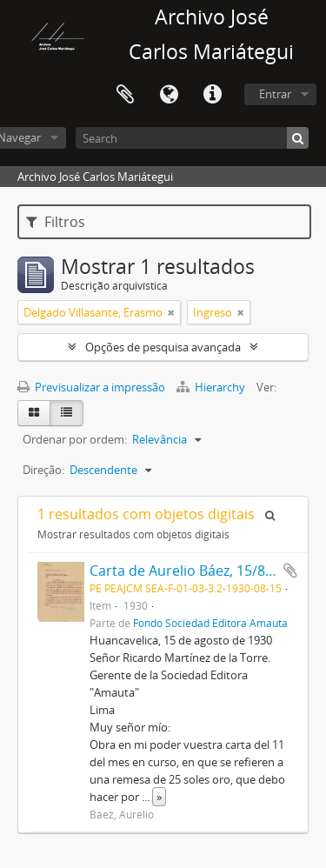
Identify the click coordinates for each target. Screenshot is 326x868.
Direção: (43, 470)
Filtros (56, 222)
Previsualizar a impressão (91, 387)
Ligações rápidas (212, 95)
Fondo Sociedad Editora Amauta (210, 623)
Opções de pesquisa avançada (163, 347)
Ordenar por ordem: (75, 439)
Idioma (169, 95)
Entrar (275, 94)
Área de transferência (125, 95)
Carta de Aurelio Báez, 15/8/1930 (196, 571)
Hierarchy (212, 387)
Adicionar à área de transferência (290, 571)
